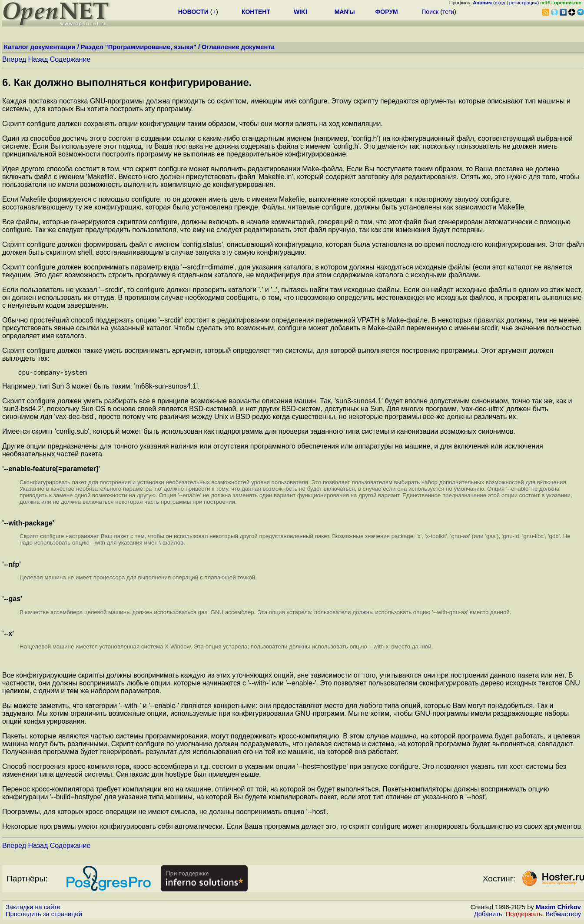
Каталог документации (40, 47)
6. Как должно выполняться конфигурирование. (127, 82)
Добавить (488, 916)
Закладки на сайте (33, 909)
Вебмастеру (563, 916)
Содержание (70, 59)
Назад (38, 59)
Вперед (14, 59)
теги (448, 12)
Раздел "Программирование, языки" (139, 47)
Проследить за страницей (44, 916)
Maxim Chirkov (558, 909)
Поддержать (524, 916)
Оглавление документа (238, 47)
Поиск (430, 12)
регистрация (523, 3)
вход (500, 3)
